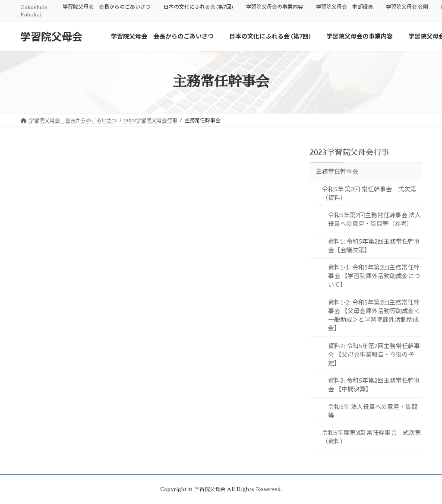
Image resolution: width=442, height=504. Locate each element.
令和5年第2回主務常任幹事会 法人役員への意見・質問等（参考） (374, 219)
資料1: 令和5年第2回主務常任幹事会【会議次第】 (374, 246)
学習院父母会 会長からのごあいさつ (107, 7)
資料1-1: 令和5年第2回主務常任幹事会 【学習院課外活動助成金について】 (374, 276)
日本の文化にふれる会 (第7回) (198, 7)
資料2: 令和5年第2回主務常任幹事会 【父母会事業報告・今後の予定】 (374, 354)
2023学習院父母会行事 (349, 152)
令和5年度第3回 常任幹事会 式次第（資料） (371, 437)
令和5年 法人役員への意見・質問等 (373, 411)
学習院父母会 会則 (407, 7)
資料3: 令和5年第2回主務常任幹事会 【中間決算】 (374, 385)
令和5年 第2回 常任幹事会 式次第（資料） (369, 193)
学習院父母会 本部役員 (344, 7)
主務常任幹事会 (337, 171)
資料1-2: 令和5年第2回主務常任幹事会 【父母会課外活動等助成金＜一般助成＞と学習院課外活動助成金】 (374, 315)
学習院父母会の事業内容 (275, 7)
